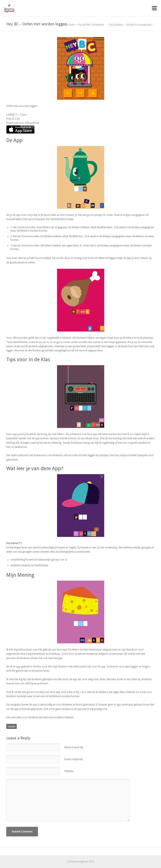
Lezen (12, 726)
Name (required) (74, 747)
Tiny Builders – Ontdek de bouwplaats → (131, 25)
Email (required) (73, 759)
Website (69, 771)
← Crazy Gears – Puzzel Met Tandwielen (81, 25)
